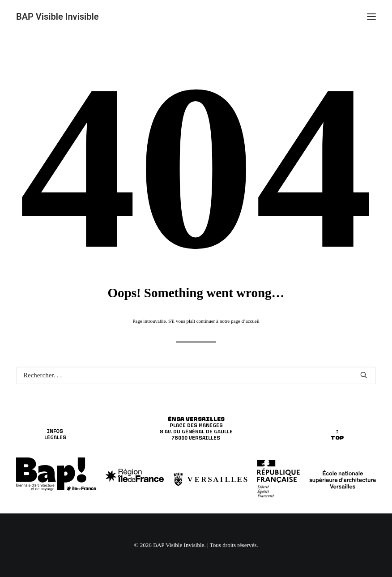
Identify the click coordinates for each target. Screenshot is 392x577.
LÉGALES (55, 438)
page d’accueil (245, 321)
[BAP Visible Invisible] (58, 17)
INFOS (55, 431)
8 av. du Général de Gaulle (196, 432)
